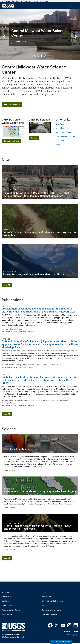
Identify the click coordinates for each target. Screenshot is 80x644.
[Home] (8, 8)
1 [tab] (35, 56)
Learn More (8, 470)
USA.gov (45, 606)
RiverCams (60, 124)
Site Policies (6, 597)
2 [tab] (38, 56)
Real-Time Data (62, 128)
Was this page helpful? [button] (61, 642)
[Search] (70, 6)
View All (7, 285)
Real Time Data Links (12, 104)
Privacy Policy (47, 597)
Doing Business (8, 614)
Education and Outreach (65, 136)
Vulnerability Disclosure (11, 610)
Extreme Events (20, 41)
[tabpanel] (40, 35)
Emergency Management (51, 614)
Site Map (5, 601)
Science (34, 138)
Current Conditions (11, 141)
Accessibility (7, 592)
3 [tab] (42, 56)
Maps (58, 145)
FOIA (44, 592)
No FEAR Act (7, 606)
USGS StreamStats (63, 132)
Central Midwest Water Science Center (20, 332)
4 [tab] (45, 56)
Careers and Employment (51, 610)
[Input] (59, 6)
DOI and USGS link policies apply (55, 601)
